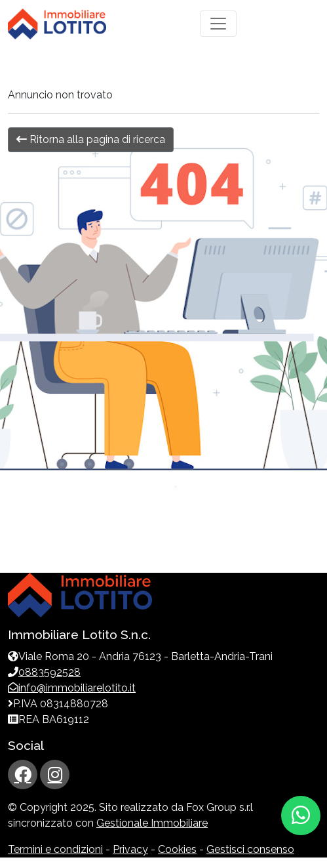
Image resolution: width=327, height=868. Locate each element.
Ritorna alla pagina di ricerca (91, 139)
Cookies (177, 849)
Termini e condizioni (55, 849)
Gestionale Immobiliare (152, 823)
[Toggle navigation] (218, 24)
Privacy (130, 849)
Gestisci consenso (250, 849)
